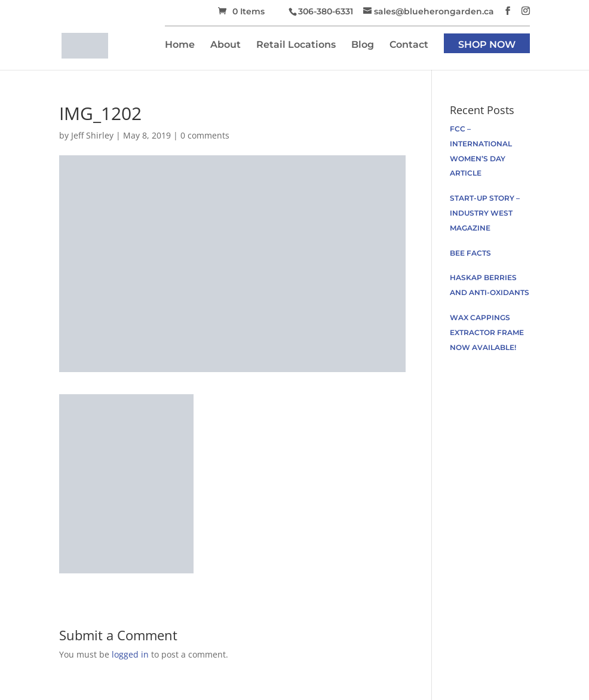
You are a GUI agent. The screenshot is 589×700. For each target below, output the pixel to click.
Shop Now (487, 45)
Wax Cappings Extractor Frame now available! (487, 332)
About (226, 45)
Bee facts (470, 253)
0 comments (205, 135)
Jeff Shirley (92, 135)
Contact (409, 45)
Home (180, 45)
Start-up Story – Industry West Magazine (485, 213)
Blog (363, 45)
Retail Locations (296, 45)
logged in (130, 654)
